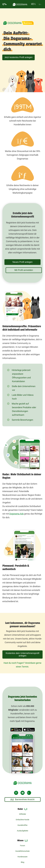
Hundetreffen (22, 825)
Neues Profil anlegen (22, 262)
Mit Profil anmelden (24, 270)
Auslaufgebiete (22, 831)
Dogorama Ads (16, 514)
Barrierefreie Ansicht (22, 800)
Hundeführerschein (22, 851)
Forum (22, 846)
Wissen (23, 841)
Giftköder (23, 814)
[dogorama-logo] (20, 4)
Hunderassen (22, 857)
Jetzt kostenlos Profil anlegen (18, 57)
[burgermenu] (5, 4)
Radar (22, 809)
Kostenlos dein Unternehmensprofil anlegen (22, 654)
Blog (23, 862)
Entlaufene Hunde (22, 820)
